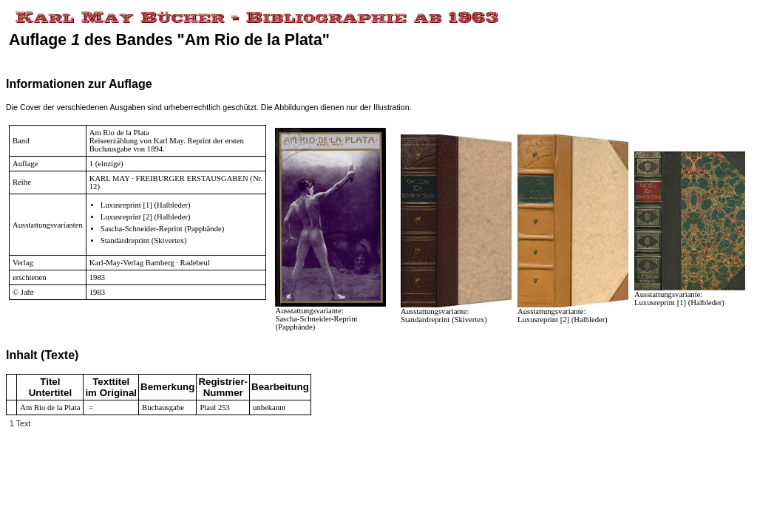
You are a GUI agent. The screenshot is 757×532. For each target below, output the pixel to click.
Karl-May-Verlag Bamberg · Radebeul (150, 263)
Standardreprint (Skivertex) (144, 241)
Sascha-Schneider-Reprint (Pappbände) (163, 229)
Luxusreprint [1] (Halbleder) (146, 205)
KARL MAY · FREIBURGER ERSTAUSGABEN (169, 178)
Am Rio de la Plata (119, 133)
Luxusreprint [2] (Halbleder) (146, 217)
